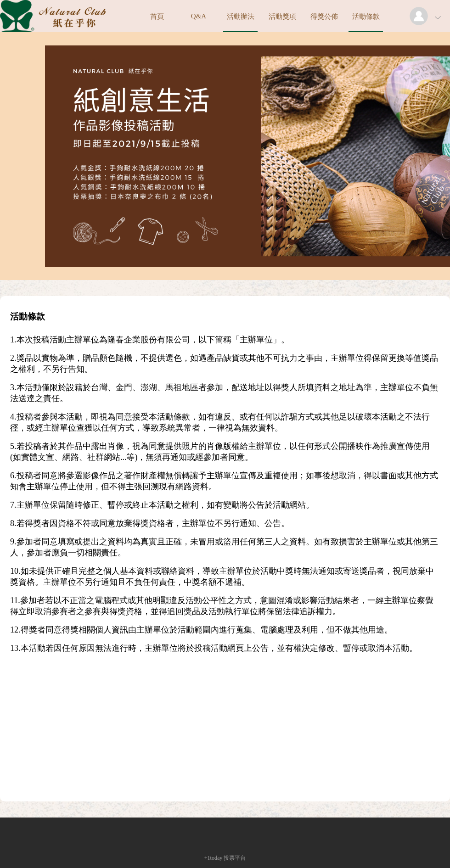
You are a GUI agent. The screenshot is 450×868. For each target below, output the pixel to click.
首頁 (157, 17)
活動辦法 (241, 17)
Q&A (199, 16)
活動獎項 (282, 17)
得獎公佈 (324, 17)
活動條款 (366, 17)
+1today (213, 858)
